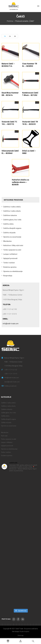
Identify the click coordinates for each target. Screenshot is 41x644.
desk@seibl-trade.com (12, 382)
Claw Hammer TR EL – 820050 (30, 65)
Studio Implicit (24, 631)
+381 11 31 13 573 (11, 374)
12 (5, 36)
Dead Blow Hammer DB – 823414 (10, 94)
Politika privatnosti (10, 386)
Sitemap (21, 635)
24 (10, 36)
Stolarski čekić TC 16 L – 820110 (9, 123)
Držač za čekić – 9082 (29, 152)
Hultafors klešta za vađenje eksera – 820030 (20, 182)
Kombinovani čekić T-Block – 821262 (30, 94)
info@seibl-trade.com (11, 324)
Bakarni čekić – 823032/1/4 (8, 65)
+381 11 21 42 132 (11, 370)
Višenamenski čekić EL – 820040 (10, 152)
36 (15, 36)
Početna (10, 21)
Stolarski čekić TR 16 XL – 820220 (30, 123)
